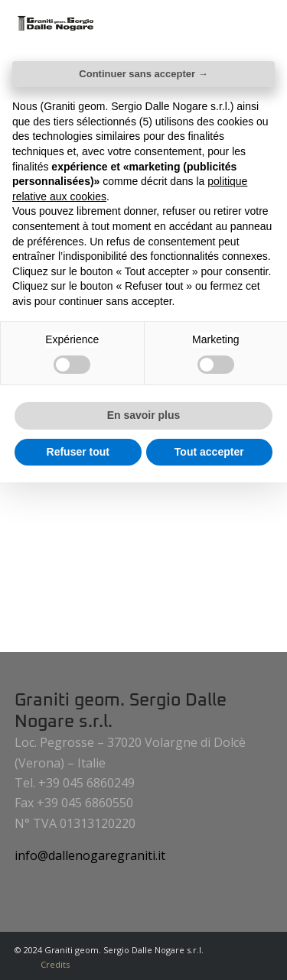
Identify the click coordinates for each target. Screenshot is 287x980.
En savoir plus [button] (144, 415)
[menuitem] (51, 965)
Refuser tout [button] (78, 452)
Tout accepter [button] (209, 452)
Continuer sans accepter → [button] (143, 74)
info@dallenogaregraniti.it (90, 855)
